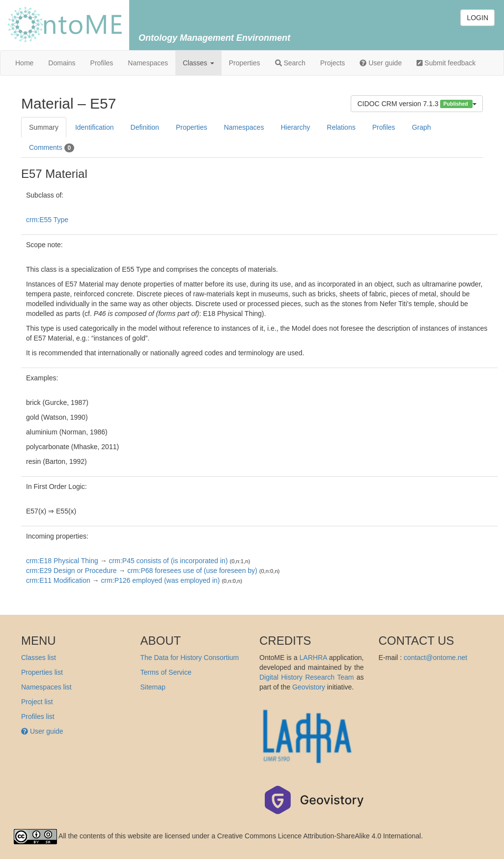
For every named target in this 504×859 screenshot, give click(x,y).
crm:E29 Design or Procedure (71, 571)
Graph (421, 127)
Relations (341, 127)
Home (24, 63)
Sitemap (153, 687)
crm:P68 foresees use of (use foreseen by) (192, 571)
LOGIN (477, 18)
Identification (95, 127)
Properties (245, 63)
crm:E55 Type (47, 220)
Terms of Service (166, 672)
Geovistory (309, 687)
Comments (52, 148)
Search (290, 63)
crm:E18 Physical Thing (62, 561)
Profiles (102, 63)
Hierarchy (295, 127)
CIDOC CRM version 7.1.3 (417, 104)
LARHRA (313, 658)
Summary (44, 127)
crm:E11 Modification (58, 580)
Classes (198, 63)
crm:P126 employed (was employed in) (161, 580)
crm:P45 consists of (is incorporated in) (168, 561)
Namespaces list (46, 687)
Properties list (42, 672)
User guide (381, 63)
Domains (62, 63)
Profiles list (38, 716)
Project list (37, 702)
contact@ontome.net (435, 658)
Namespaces (148, 63)
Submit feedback (446, 63)
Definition (145, 127)
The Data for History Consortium (190, 658)
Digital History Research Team (307, 677)
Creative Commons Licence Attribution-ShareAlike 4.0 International (319, 836)
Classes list (39, 658)
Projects (333, 63)
